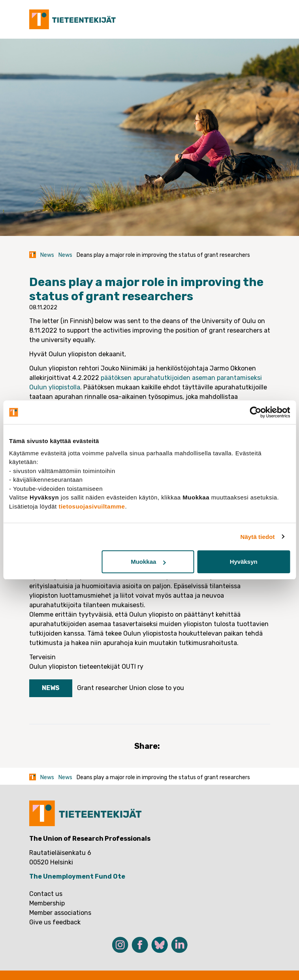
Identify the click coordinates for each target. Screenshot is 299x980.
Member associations (60, 913)
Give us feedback (55, 922)
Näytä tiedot (258, 537)
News (47, 255)
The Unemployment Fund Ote (77, 876)
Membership (47, 903)
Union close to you (157, 688)
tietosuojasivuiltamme (92, 506)
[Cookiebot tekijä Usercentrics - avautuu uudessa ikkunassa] (255, 412)
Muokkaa (148, 562)
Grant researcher (102, 688)
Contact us (46, 894)
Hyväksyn (244, 562)
